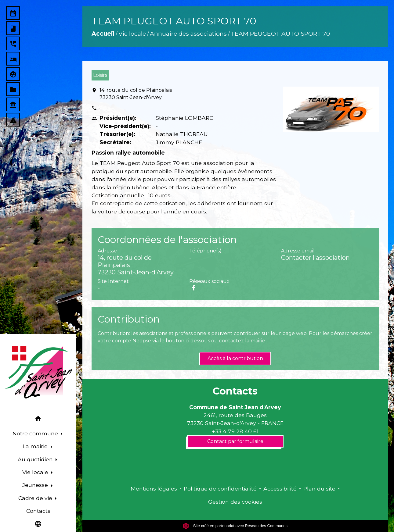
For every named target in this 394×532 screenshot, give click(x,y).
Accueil (103, 34)
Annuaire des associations (188, 34)
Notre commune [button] (36, 433)
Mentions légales (154, 489)
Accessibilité (280, 489)
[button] (38, 420)
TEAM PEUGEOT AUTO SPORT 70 (280, 34)
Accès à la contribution (235, 358)
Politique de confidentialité (220, 489)
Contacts (235, 391)
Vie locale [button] (36, 472)
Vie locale (132, 34)
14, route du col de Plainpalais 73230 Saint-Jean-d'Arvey (136, 94)
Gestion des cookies (235, 502)
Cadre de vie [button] (36, 498)
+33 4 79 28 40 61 (235, 431)
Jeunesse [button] (36, 485)
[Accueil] (38, 372)
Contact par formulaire (235, 441)
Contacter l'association (315, 258)
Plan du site (319, 489)
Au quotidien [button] (36, 459)
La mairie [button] (36, 446)
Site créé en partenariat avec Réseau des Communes (235, 526)
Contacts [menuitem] (38, 511)
